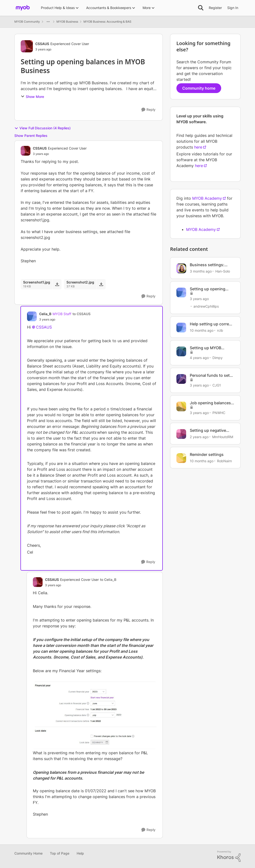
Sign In (233, 8)
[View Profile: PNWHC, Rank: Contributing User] (181, 406)
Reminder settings (207, 454)
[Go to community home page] (23, 8)
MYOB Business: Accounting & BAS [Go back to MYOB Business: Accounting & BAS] (107, 22)
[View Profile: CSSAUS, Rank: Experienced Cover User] (27, 46)
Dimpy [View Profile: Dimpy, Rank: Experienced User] (218, 358)
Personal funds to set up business (210, 375)
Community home (199, 88)
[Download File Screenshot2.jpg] (101, 284)
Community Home (28, 853)
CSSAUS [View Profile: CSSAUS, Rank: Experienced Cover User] (42, 44)
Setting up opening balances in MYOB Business (208, 289)
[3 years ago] (199, 299)
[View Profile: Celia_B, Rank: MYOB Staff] (32, 316)
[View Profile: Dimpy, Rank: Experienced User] (181, 351)
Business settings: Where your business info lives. (210, 265)
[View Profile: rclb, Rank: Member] (181, 328)
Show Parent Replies (31, 136)
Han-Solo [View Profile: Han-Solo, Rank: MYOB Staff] (223, 271)
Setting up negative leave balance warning (210, 430)
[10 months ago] (202, 330)
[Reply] (148, 110)
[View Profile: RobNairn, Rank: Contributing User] (181, 458)
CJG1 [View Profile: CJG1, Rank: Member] (217, 385)
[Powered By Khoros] (229, 856)
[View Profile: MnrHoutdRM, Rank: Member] (181, 434)
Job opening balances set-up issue (210, 403)
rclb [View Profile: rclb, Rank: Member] (220, 330)
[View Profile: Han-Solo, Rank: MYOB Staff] (181, 268)
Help (80, 853)
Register (215, 8)
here (198, 147)
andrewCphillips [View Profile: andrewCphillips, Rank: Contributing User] (206, 306)
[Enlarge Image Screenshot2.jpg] (95, 715)
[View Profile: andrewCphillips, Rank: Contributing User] (181, 292)
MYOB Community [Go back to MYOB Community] (27, 22)
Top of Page (60, 853)
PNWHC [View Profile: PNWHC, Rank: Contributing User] (219, 413)
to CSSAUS (82, 314)
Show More (32, 97)
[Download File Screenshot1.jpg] (57, 284)
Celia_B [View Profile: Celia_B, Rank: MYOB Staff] (45, 314)
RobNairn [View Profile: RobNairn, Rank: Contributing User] (224, 461)
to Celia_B (108, 580)
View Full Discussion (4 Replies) (42, 128)
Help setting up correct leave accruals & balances (211, 324)
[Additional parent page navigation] (48, 22)
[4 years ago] (199, 358)
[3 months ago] (201, 271)
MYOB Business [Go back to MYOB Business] (67, 22)
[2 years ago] (199, 437)
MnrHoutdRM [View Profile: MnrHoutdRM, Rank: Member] (223, 437)
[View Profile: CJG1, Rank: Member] (181, 379)
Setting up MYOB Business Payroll (205, 348)
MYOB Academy (207, 198)
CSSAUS (44, 327)
